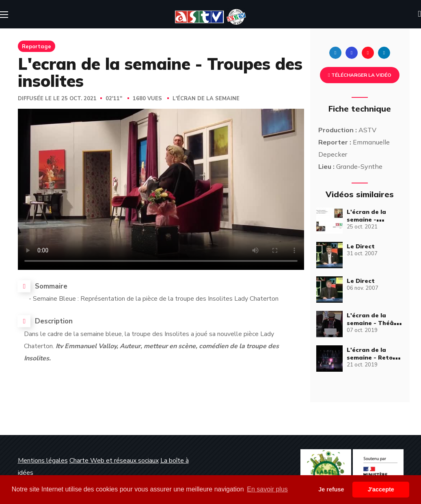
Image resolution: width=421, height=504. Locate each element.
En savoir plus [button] (267, 489)
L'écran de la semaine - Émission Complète (375, 220)
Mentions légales (43, 461)
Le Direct (361, 246)
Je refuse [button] (331, 489)
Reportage (37, 46)
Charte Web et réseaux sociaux (114, 461)
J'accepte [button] (381, 489)
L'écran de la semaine (206, 99)
